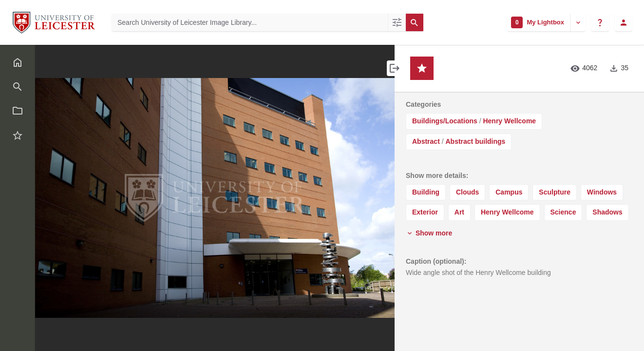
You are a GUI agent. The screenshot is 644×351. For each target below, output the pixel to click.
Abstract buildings (475, 141)
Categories (423, 104)
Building (426, 192)
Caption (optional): (436, 261)
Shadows (607, 212)
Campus (509, 192)
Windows (602, 192)
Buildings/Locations (445, 121)
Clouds (467, 192)
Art (459, 212)
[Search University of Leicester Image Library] (250, 22)
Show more (429, 233)
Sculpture (555, 192)
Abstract (426, 141)
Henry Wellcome (509, 121)
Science (563, 212)
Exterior (425, 212)
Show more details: (437, 175)
